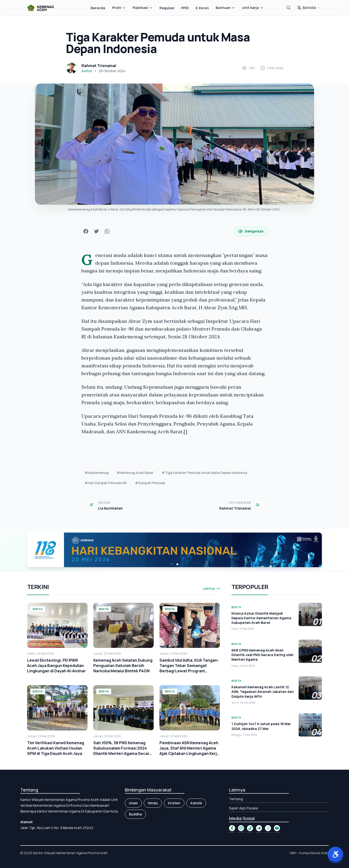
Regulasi (167, 8)
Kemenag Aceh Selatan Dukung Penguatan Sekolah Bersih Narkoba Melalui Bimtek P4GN (123, 666)
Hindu (153, 803)
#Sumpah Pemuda (150, 483)
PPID (185, 8)
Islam (133, 803)
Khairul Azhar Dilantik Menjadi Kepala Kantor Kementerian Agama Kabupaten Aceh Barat (261, 618)
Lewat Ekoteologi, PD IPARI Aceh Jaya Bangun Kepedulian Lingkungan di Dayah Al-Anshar (56, 666)
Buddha (135, 814)
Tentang (236, 799)
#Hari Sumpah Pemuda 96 (106, 483)
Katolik (196, 803)
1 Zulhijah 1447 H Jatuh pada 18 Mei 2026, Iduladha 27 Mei (261, 726)
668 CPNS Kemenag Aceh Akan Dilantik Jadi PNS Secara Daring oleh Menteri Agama (262, 655)
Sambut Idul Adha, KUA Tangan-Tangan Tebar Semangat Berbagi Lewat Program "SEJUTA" (189, 668)
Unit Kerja (253, 8)
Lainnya (211, 588)
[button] (335, 854)
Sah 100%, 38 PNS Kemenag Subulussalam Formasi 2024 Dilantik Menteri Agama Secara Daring (123, 751)
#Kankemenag (97, 473)
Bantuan (226, 8)
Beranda (98, 8)
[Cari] (289, 8)
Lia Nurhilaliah (110, 508)
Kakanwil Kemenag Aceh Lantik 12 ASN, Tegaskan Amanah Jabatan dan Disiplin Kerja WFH (263, 692)
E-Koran (202, 8)
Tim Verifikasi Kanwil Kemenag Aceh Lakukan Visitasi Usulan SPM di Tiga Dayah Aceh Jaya (56, 748)
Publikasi (143, 8)
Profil (119, 8)
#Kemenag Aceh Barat (135, 473)
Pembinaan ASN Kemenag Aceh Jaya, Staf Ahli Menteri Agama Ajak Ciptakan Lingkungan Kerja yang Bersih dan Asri (189, 751)
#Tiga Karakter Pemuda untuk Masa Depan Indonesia (204, 473)
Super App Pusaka (243, 808)
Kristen (174, 803)
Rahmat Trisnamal (99, 66)
